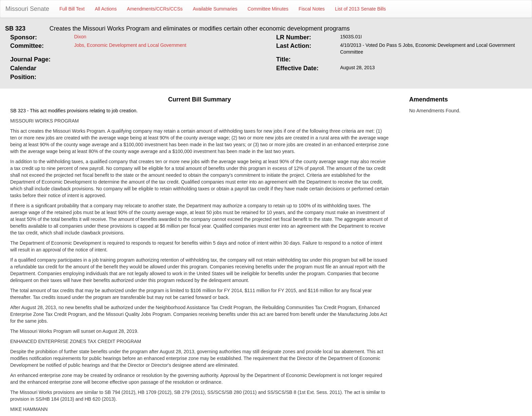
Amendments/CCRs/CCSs (155, 9)
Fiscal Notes (312, 9)
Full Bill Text (72, 9)
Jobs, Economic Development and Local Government (130, 45)
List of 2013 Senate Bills (360, 9)
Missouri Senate (27, 9)
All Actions (106, 9)
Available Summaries (215, 9)
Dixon (80, 37)
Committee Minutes (268, 9)
